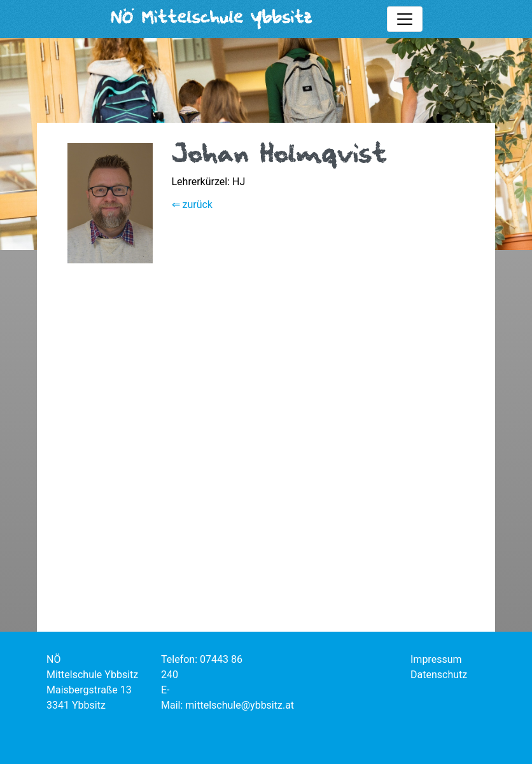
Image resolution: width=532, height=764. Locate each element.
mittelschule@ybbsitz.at (240, 705)
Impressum (436, 659)
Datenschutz (439, 675)
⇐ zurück (192, 205)
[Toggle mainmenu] (405, 19)
